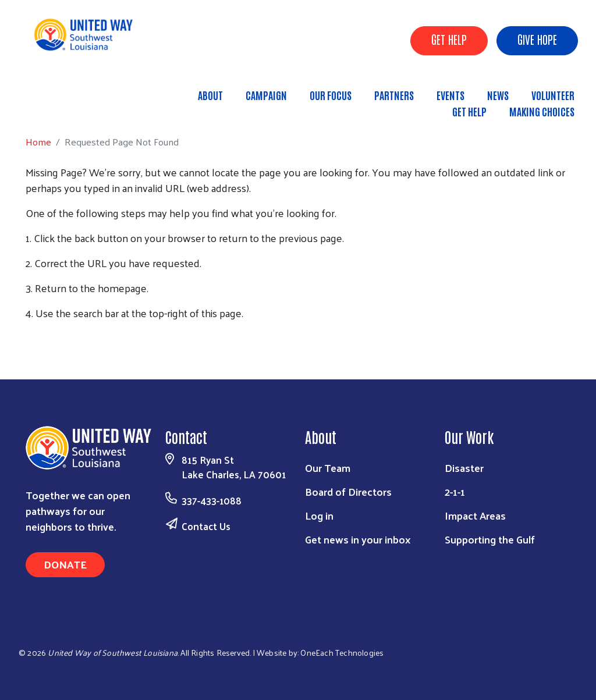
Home (68, 106)
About (210, 95)
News (498, 95)
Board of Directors (348, 491)
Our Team (328, 468)
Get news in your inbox (358, 539)
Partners (394, 95)
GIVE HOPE (537, 39)
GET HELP (449, 39)
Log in (319, 515)
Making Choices (542, 111)
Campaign (266, 95)
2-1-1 (455, 491)
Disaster (464, 468)
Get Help (469, 111)
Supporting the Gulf (490, 539)
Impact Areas (475, 515)
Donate (65, 564)
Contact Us (206, 526)
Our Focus (331, 95)
